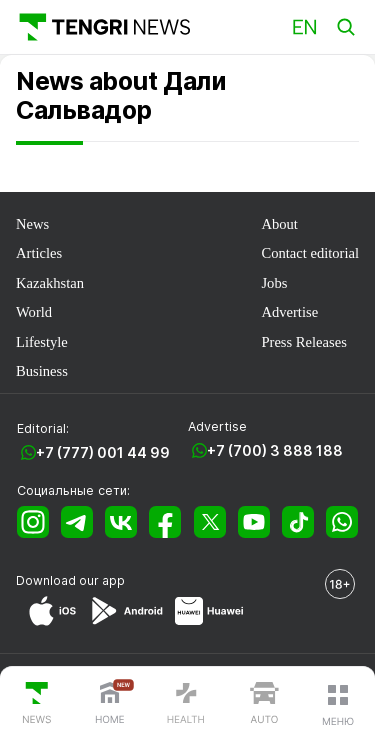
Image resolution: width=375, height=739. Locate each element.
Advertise (289, 312)
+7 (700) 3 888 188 (275, 450)
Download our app (70, 580)
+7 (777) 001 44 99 (103, 452)
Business (42, 371)
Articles (39, 253)
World (34, 312)
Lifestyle (42, 342)
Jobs (274, 283)
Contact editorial (310, 253)
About (279, 224)
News (32, 224)
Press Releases (303, 342)
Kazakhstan (50, 283)
